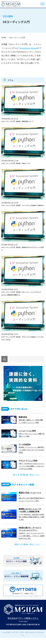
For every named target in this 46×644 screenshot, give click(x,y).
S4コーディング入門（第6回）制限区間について (17, 121)
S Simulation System (27, 48)
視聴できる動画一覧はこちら (27, 544)
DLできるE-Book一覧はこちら (26, 475)
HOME (4, 38)
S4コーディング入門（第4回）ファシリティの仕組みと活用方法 (22, 205)
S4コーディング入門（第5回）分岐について (16, 163)
